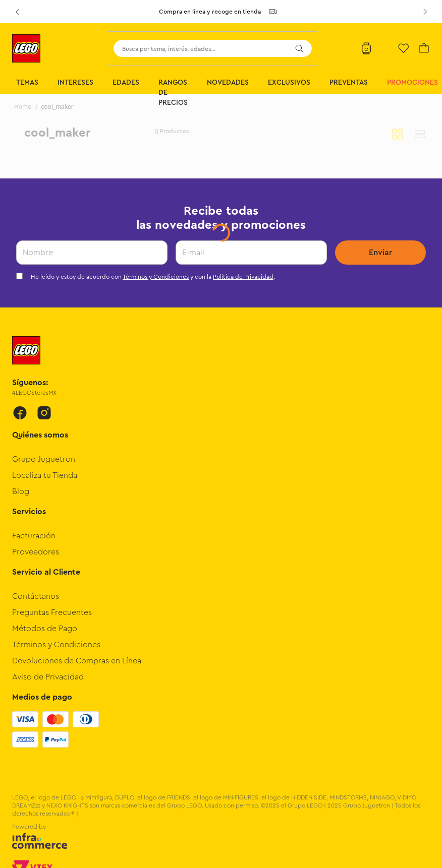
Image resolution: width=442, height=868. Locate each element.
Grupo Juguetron (44, 459)
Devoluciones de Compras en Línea (77, 661)
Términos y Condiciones (156, 277)
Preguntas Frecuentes (52, 612)
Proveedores (36, 552)
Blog (21, 491)
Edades (126, 83)
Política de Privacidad (243, 277)
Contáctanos (36, 596)
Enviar (380, 253)
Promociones (412, 83)
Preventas (349, 83)
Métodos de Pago (45, 629)
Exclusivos (289, 83)
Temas (27, 83)
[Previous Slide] (17, 12)
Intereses (75, 83)
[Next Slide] (425, 12)
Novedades (228, 83)
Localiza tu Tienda (45, 475)
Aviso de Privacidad (48, 677)
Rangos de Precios (173, 93)
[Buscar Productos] (299, 48)
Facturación (34, 536)
